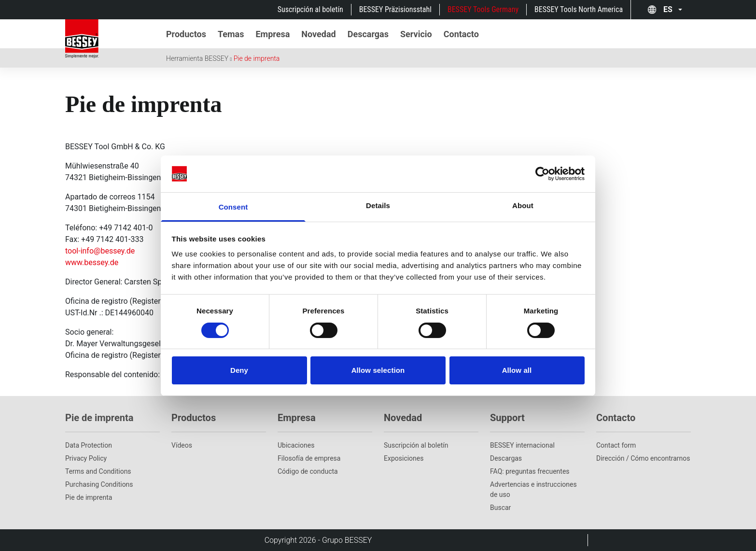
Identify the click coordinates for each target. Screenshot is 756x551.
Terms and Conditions (98, 471)
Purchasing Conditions (99, 484)
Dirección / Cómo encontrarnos (643, 458)
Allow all (517, 370)
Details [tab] (378, 205)
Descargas (506, 458)
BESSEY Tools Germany (483, 9)
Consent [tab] (233, 207)
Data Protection (89, 445)
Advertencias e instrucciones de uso (533, 489)
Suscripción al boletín (310, 9)
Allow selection (378, 370)
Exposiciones (404, 458)
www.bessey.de (92, 262)
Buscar (500, 508)
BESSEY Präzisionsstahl (395, 9)
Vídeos (182, 445)
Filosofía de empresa (309, 458)
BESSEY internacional (522, 445)
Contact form (616, 445)
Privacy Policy (86, 458)
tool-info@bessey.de (100, 251)
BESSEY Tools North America (579, 9)
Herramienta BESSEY (197, 58)
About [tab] (523, 205)
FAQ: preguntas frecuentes (530, 471)
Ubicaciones (296, 445)
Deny (239, 370)
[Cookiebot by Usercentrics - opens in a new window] (542, 174)
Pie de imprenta (257, 58)
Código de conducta (308, 471)
